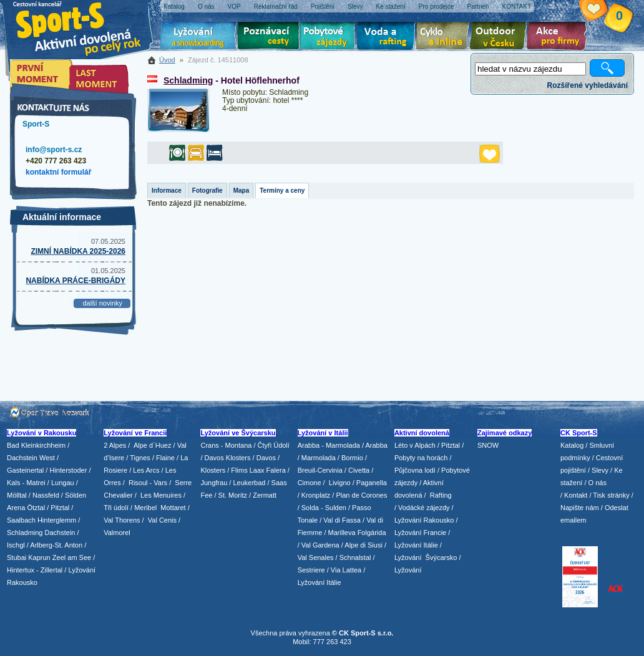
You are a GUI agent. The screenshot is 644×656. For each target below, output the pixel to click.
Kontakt (576, 495)
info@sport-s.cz (54, 150)
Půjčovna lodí (415, 470)
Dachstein (60, 533)
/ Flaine (163, 458)
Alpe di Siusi (363, 545)
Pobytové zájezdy (329, 37)
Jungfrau (214, 483)
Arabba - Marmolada (329, 445)
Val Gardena (320, 545)
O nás (598, 483)
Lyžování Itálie (320, 582)
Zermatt (265, 495)
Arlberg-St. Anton (56, 545)
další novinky (102, 303)
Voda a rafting (388, 37)
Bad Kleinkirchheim (36, 445)
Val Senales (316, 557)
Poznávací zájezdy (269, 37)
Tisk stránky (611, 495)
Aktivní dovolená (500, 37)
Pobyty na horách (421, 458)
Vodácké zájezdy (424, 508)
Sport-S (36, 124)
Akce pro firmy (560, 37)
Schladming (188, 80)
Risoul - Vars (148, 483)
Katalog (572, 445)
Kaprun (39, 557)
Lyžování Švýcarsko (426, 557)
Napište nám (580, 508)
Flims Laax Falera (258, 470)
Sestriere (311, 570)
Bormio (352, 458)
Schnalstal (355, 557)
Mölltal (17, 495)
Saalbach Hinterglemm (41, 520)
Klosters (213, 470)
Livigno (340, 483)
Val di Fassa (342, 520)
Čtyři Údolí (274, 445)
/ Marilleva (339, 533)
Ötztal (36, 508)
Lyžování (199, 37)
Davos (266, 458)
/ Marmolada (317, 458)
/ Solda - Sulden (322, 508)
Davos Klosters (228, 458)
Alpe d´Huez (154, 445)
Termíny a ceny (282, 191)
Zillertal (53, 570)
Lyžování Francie (420, 533)
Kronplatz (316, 495)
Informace (167, 191)
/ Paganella (370, 483)
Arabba (377, 445)
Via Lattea (346, 570)
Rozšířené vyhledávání (588, 85)
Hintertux (21, 570)
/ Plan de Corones (359, 495)
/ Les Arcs (144, 470)
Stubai (17, 557)
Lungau (63, 483)
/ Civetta (357, 470)
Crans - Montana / (229, 445)
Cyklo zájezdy (445, 37)
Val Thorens (122, 520)
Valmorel (117, 533)
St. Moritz (233, 495)
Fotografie (207, 191)
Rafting (441, 495)
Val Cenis (162, 520)
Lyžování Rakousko (424, 520)
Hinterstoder (68, 470)
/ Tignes (138, 458)
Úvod (167, 60)
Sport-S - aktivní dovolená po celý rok (85, 27)
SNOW (488, 445)
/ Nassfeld (44, 495)
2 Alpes (115, 445)
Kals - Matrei (26, 483)
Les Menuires (161, 495)
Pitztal (60, 508)
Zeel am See (72, 557)
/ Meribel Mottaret (158, 508)
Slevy (600, 470)
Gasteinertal (25, 470)
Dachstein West (31, 458)
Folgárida (372, 533)
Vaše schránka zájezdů (603, 11)
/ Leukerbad (247, 483)
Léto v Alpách (415, 445)
